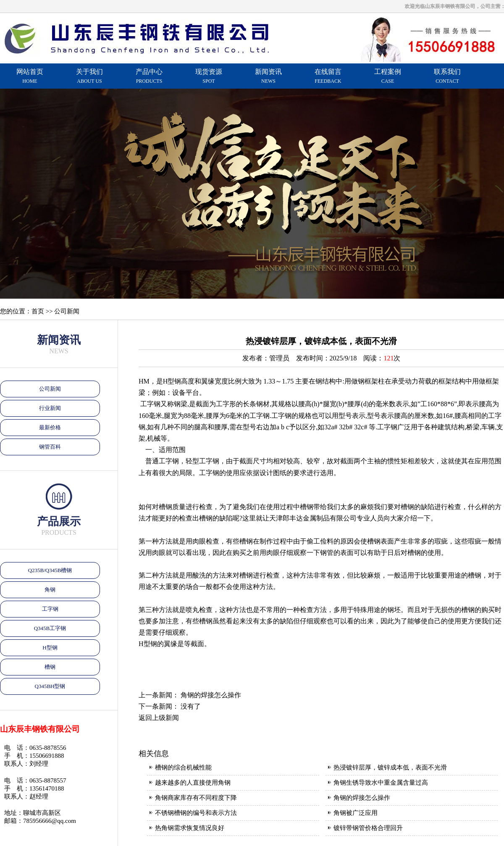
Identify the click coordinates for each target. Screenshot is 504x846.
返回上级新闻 (159, 718)
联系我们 (447, 76)
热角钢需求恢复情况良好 (190, 828)
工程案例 (388, 76)
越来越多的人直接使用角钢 (193, 783)
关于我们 (89, 76)
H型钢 (50, 648)
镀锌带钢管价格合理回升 (368, 828)
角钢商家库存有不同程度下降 (196, 798)
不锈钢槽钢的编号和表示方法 (196, 813)
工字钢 (50, 609)
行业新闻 (50, 408)
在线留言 (328, 76)
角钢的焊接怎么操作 (211, 695)
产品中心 (149, 76)
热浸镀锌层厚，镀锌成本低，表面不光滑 (390, 767)
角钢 (50, 590)
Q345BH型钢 (50, 686)
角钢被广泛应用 (356, 813)
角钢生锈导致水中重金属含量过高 (381, 783)
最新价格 (50, 427)
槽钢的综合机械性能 (183, 767)
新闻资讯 (268, 76)
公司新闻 (50, 389)
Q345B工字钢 (50, 628)
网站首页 (30, 76)
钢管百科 (50, 447)
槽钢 (50, 667)
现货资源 (209, 76)
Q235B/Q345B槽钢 (50, 570)
